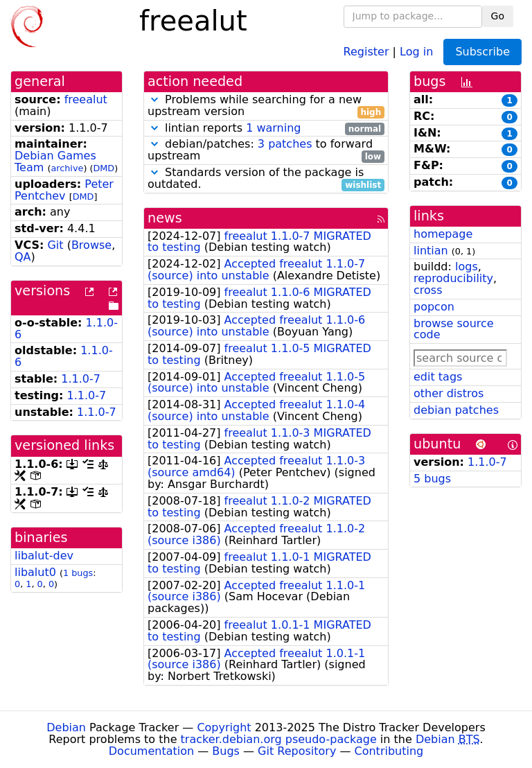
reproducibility (453, 278)
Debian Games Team (55, 162)
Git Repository (297, 751)
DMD (104, 168)
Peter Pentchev (64, 190)
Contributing (389, 751)
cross (428, 290)
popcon (434, 307)
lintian (431, 251)
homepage (443, 234)
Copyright (224, 727)
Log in (416, 51)
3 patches (285, 144)
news (165, 218)
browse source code (454, 329)
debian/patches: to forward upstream (266, 150)
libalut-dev (44, 556)
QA (23, 257)
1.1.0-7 (81, 379)
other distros (449, 393)
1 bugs (78, 573)
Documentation (151, 751)
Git (55, 245)
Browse (91, 245)
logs (467, 267)
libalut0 (35, 572)
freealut (86, 99)
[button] (154, 99)
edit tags (438, 377)
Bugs (226, 751)
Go (498, 16)
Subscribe (482, 52)
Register (366, 51)
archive (67, 168)
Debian (66, 727)
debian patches (456, 410)
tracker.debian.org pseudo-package (279, 739)
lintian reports (266, 129)
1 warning (273, 128)
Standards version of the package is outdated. (266, 179)
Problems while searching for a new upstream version (266, 106)
